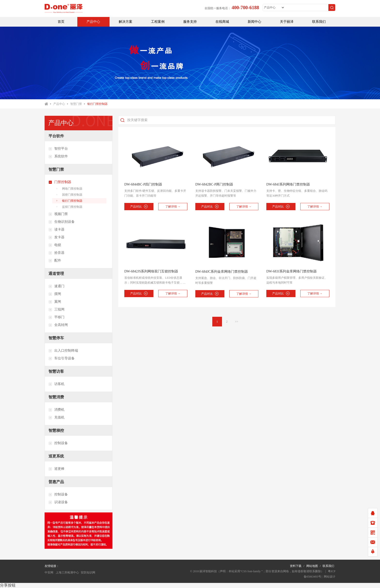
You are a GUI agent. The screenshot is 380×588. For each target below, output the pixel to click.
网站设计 (330, 577)
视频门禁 (58, 214)
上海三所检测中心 (67, 573)
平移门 (56, 317)
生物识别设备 (62, 222)
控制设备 (58, 443)
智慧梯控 (56, 430)
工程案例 (158, 22)
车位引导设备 (62, 358)
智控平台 (58, 149)
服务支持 (190, 22)
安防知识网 (88, 573)
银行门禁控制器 (97, 104)
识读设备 (58, 502)
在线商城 (222, 22)
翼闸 (55, 302)
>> (237, 322)
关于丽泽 (287, 22)
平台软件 (56, 136)
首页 (61, 22)
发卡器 (56, 237)
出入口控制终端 (63, 351)
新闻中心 (254, 22)
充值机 (56, 418)
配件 (55, 261)
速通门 (56, 286)
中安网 (49, 573)
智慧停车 (56, 338)
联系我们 (319, 22)
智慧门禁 (76, 104)
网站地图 (312, 566)
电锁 (55, 245)
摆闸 (55, 294)
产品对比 (139, 206)
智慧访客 (56, 371)
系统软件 (58, 156)
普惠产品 (56, 482)
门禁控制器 (60, 182)
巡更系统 (56, 456)
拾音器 (56, 253)
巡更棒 (56, 469)
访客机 (56, 384)
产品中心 (93, 22)
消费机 (56, 410)
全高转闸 (58, 325)
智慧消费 (56, 397)
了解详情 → (173, 207)
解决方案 (126, 22)
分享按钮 (8, 585)
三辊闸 (56, 309)
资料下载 (296, 566)
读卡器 (56, 230)
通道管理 (56, 274)
